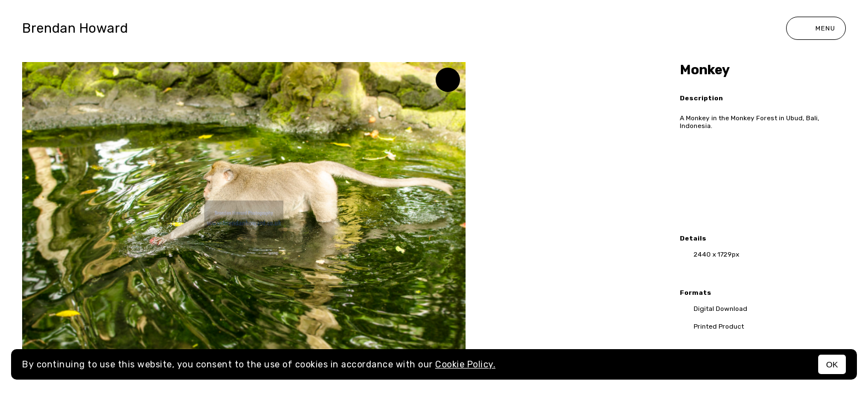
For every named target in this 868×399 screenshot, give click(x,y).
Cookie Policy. (465, 364)
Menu (816, 28)
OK (832, 364)
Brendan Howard (75, 28)
